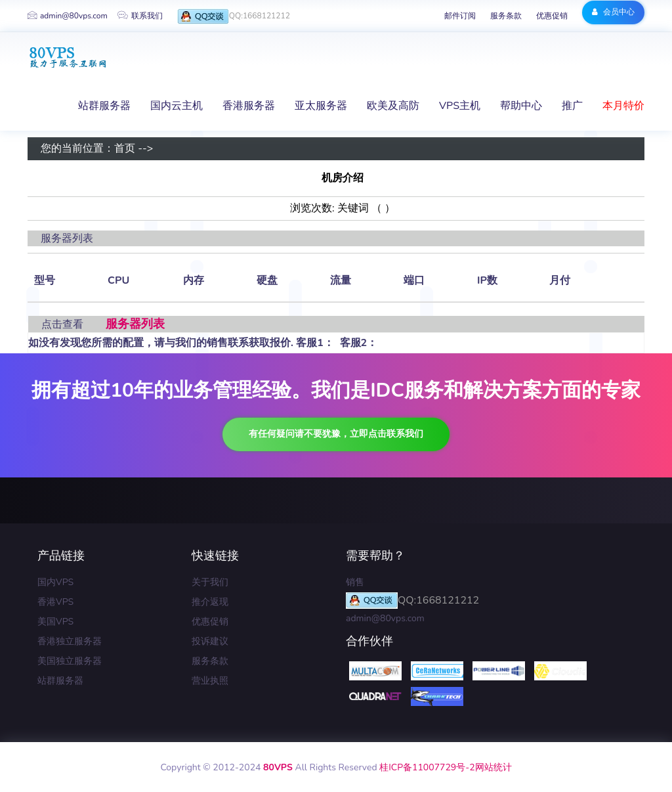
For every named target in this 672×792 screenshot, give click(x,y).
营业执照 (210, 681)
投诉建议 (210, 641)
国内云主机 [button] (177, 106)
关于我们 (210, 582)
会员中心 (613, 12)
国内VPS (55, 582)
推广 (572, 106)
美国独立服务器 (70, 661)
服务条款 (506, 16)
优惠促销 (552, 16)
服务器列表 (135, 324)
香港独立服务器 (70, 641)
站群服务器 (60, 681)
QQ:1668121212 (234, 17)
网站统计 (493, 767)
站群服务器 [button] (104, 106)
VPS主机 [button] (460, 106)
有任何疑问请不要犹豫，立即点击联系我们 (336, 434)
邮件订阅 (460, 16)
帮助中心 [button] (521, 106)
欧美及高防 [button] (393, 106)
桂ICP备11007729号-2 (427, 767)
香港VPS (55, 602)
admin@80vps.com (68, 16)
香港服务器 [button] (249, 106)
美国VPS (55, 622)
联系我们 (140, 16)
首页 (125, 149)
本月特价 (623, 106)
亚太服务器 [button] (321, 106)
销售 (355, 582)
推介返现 (210, 602)
